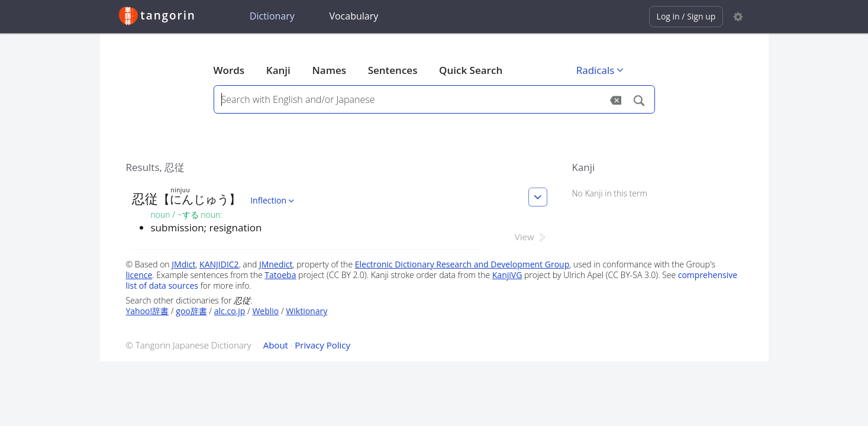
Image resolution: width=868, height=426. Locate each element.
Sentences (393, 70)
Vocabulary (354, 16)
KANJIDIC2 (219, 264)
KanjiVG (507, 275)
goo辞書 (191, 311)
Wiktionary (306, 311)
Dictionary (272, 16)
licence (139, 275)
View (531, 237)
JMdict (183, 264)
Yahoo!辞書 (148, 311)
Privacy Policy (322, 345)
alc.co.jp (230, 311)
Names (329, 70)
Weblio (265, 311)
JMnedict (276, 264)
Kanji (278, 70)
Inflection (273, 200)
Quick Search (471, 70)
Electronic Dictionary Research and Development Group (462, 264)
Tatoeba (280, 275)
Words (229, 70)
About (276, 345)
